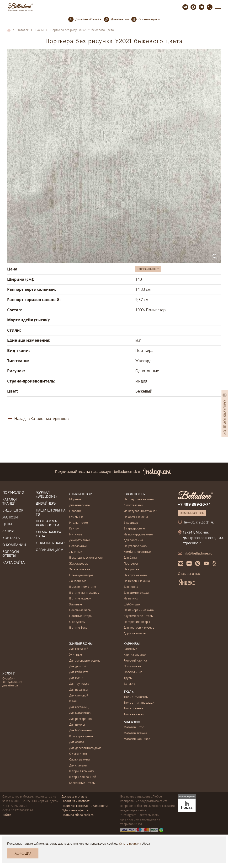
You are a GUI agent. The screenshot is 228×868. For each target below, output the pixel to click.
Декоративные (80, 540)
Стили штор (80, 494)
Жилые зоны (81, 644)
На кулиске (131, 569)
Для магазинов (80, 713)
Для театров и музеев (139, 628)
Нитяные (76, 535)
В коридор (131, 523)
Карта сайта (13, 563)
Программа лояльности (48, 523)
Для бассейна (133, 540)
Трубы (128, 678)
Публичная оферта (75, 810)
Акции (8, 531)
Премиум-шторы (81, 575)
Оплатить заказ (50, 543)
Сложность (134, 494)
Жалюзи (10, 517)
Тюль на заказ (134, 714)
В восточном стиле (83, 587)
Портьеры (131, 564)
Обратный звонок (192, 513)
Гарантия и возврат (76, 801)
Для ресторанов (80, 719)
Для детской (78, 666)
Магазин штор (134, 727)
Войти (7, 815)
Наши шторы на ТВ (51, 512)
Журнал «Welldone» (47, 495)
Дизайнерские (80, 505)
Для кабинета (79, 672)
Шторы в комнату (82, 771)
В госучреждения (81, 736)
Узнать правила (130, 844)
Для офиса (77, 742)
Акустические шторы (138, 616)
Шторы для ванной (83, 777)
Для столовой (79, 696)
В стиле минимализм (84, 593)
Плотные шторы (81, 616)
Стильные (76, 517)
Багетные (130, 649)
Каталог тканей (10, 501)
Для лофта (131, 587)
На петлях (131, 599)
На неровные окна (137, 581)
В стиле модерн (80, 599)
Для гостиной (79, 649)
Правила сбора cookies (78, 815)
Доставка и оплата (75, 796)
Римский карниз (135, 661)
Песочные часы (80, 610)
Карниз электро (135, 655)
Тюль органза (133, 709)
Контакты (11, 538)
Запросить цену (148, 269)
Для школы (77, 725)
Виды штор (13, 510)
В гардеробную (134, 529)
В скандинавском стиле (86, 558)
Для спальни (78, 766)
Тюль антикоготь (136, 697)
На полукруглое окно (138, 535)
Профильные (133, 672)
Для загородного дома (85, 661)
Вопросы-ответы (11, 554)
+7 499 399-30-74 (194, 504)
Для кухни (76, 678)
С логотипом (78, 754)
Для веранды (78, 690)
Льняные (76, 552)
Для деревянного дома (85, 748)
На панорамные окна (139, 610)
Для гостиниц (79, 707)
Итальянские (79, 523)
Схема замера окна (48, 534)
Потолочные (78, 546)
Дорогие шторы (135, 633)
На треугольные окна (139, 499)
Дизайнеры (46, 504)
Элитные (76, 605)
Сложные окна (80, 760)
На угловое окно (135, 546)
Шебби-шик (132, 605)
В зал (73, 701)
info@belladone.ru (198, 553)
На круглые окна (135, 575)
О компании (14, 545)
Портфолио (13, 493)
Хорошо (23, 853)
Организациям (50, 550)
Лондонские (78, 581)
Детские (129, 684)
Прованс (75, 511)
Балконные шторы (82, 783)
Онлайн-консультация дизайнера (12, 682)
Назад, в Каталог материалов (41, 419)
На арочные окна (136, 517)
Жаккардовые (79, 564)
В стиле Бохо (78, 628)
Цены (7, 524)
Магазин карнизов (137, 739)
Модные (75, 499)
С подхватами (133, 505)
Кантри (74, 529)
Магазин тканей (135, 733)
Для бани (130, 558)
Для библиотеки (81, 731)
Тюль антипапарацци (139, 703)
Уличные (76, 655)
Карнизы (132, 644)
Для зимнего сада (136, 593)
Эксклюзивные (80, 569)
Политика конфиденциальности (85, 806)
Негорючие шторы (137, 622)
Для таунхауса (79, 684)
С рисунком (77, 622)
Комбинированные (137, 552)
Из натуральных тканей (141, 511)
